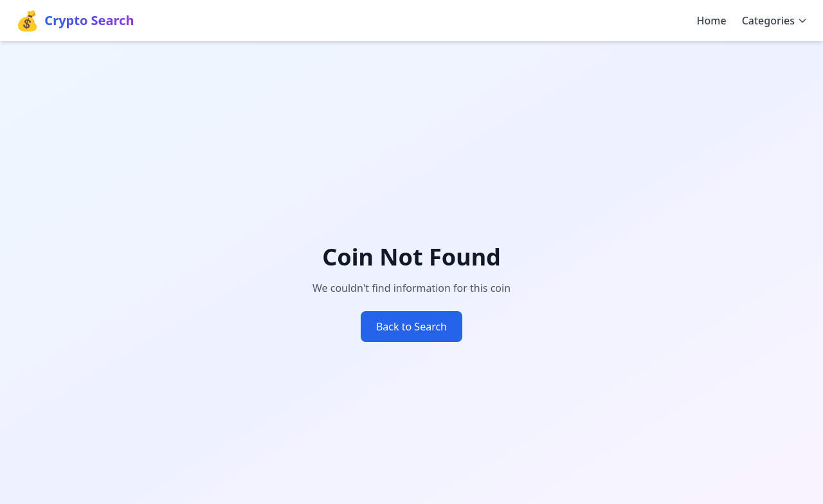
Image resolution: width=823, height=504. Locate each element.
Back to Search (411, 327)
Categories (775, 21)
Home (712, 21)
